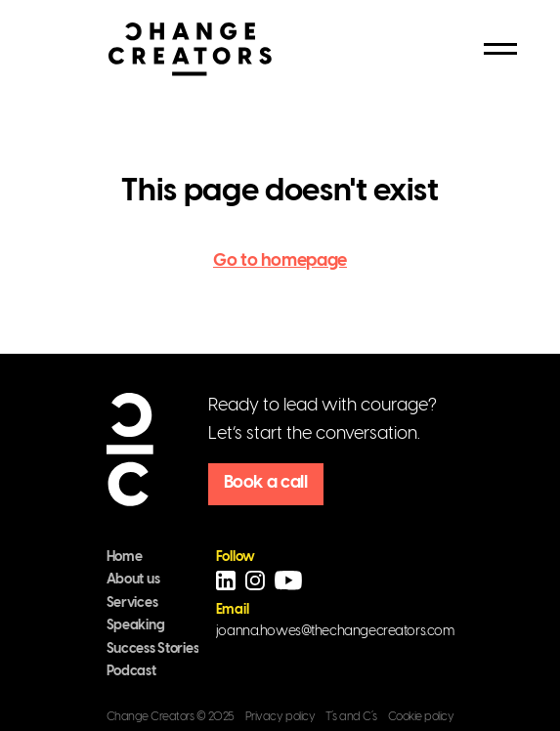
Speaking (136, 626)
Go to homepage (280, 261)
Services (132, 603)
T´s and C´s (351, 717)
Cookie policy (421, 717)
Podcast (131, 672)
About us (133, 580)
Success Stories (153, 649)
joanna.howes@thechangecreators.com (335, 632)
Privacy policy (280, 717)
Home (125, 558)
